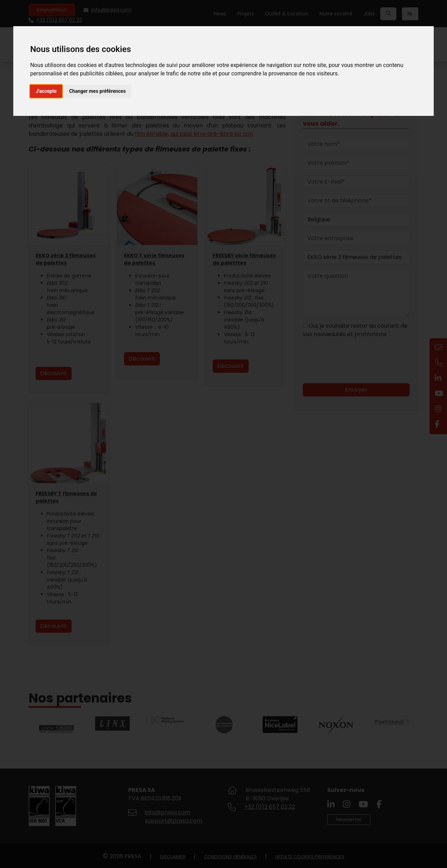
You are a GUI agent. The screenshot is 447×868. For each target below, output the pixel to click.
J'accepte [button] (46, 91)
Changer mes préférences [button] (97, 91)
